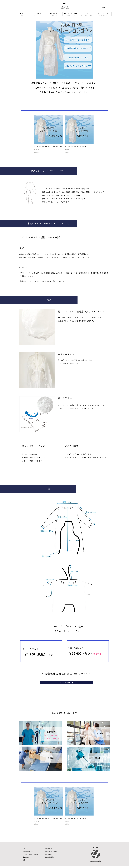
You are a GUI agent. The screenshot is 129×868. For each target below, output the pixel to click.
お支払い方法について (28, 851)
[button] (103, 8)
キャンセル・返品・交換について (31, 854)
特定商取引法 (49, 854)
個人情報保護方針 (50, 857)
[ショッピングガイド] (21, 14)
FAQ (24, 860)
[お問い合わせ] (67, 683)
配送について (26, 848)
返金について (26, 857)
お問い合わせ (49, 848)
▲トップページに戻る (96, 861)
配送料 (51, 655)
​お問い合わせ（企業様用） (52, 851)
